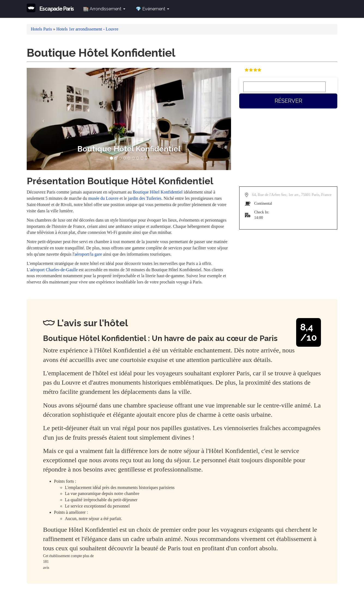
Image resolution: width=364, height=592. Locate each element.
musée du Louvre (103, 198)
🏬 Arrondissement (104, 9)
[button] (42, 119)
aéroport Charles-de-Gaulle (54, 270)
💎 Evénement (152, 9)
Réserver (288, 101)
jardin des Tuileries (145, 198)
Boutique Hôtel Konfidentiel (158, 192)
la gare (96, 254)
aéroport (82, 254)
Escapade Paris (57, 9)
